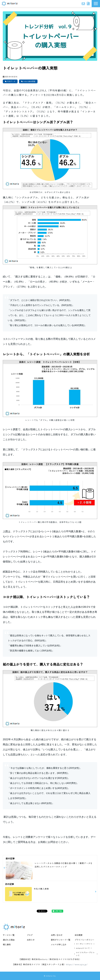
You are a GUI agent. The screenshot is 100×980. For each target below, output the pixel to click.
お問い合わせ (84, 3)
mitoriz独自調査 (29, 81)
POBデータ (11, 81)
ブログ (30, 935)
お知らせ (31, 940)
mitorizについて (83, 948)
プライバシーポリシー (84, 940)
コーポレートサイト (84, 944)
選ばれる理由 (9, 940)
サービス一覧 (9, 935)
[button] (96, 4)
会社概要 (79, 935)
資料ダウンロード (89, 3)
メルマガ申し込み (59, 944)
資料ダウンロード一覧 (61, 940)
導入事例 (7, 944)
